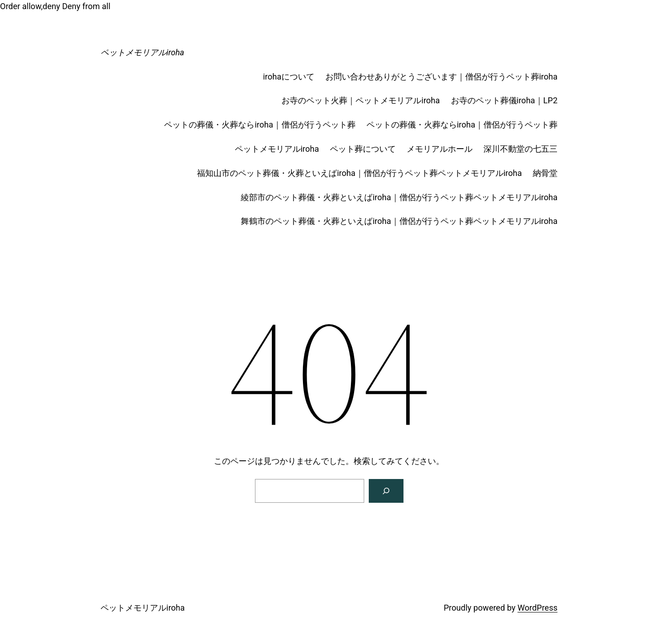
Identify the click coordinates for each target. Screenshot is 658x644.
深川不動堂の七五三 (520, 149)
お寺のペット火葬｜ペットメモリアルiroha (361, 100)
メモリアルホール (440, 149)
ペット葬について (363, 149)
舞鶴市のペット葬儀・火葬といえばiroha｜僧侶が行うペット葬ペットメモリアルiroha (399, 221)
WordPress (538, 608)
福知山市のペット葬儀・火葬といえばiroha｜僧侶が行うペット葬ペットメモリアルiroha (359, 173)
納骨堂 (545, 173)
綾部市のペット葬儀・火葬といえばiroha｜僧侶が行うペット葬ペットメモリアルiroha (399, 197)
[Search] (386, 491)
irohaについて (288, 77)
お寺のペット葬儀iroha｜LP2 (504, 100)
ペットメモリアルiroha (142, 52)
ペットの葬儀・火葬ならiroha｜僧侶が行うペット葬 (260, 125)
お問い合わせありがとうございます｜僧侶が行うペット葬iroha (441, 77)
